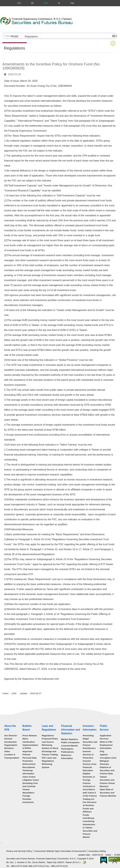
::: (3, 32)
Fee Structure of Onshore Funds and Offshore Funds (90, 809)
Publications (67, 752)
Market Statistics (70, 739)
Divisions (9, 748)
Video (7, 751)
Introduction (10, 742)
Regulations (31, 37)
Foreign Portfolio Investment (28, 799)
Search (90, 22)
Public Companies (70, 742)
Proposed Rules (50, 739)
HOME (15, 37)
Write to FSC (106, 742)
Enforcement (29, 764)
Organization (11, 745)
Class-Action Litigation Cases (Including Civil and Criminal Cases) (31, 783)
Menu (3, 3)
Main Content (10, 57)
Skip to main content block (15, 8)
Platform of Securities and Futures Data (107, 771)
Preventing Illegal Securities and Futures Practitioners (90, 742)
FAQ (102, 751)
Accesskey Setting (97, 851)
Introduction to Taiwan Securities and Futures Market (90, 831)
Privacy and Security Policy (19, 851)
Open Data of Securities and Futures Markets (108, 793)
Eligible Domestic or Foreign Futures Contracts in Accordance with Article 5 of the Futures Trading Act (90, 786)
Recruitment (29, 767)
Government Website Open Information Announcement (60, 851)
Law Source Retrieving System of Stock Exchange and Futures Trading (50, 748)
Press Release (30, 736)
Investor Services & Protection (88, 755)
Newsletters (28, 793)
